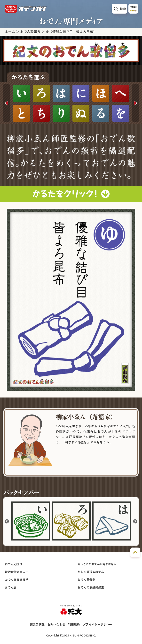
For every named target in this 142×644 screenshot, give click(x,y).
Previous (6, 103)
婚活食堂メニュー (17, 572)
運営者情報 (37, 624)
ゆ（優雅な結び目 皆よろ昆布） (71, 32)
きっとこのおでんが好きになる (97, 564)
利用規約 (74, 624)
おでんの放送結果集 (91, 587)
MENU (133, 9)
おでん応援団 (14, 564)
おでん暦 (11, 587)
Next (136, 103)
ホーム (10, 32)
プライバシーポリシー (97, 624)
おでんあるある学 (17, 580)
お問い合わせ (56, 624)
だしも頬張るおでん (91, 572)
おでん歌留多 (30, 32)
